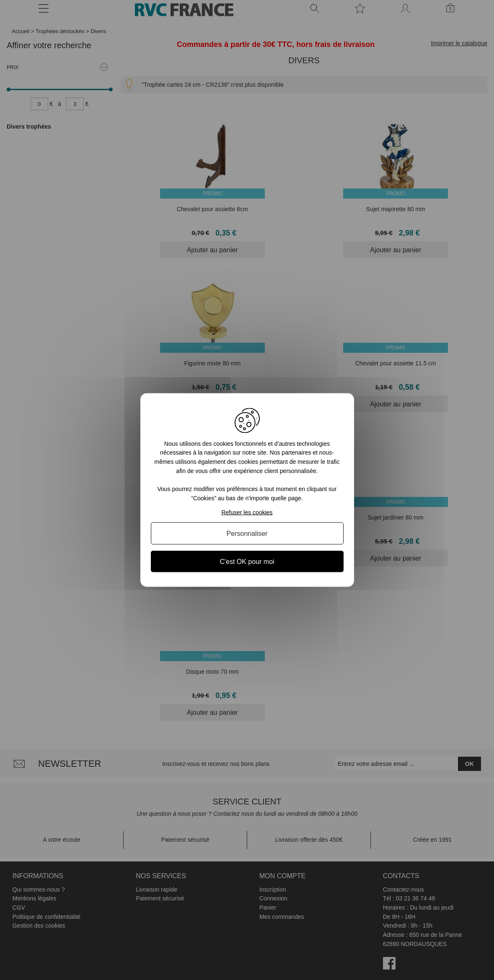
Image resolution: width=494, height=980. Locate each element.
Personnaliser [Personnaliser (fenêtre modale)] (247, 534)
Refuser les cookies (247, 512)
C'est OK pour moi (247, 562)
